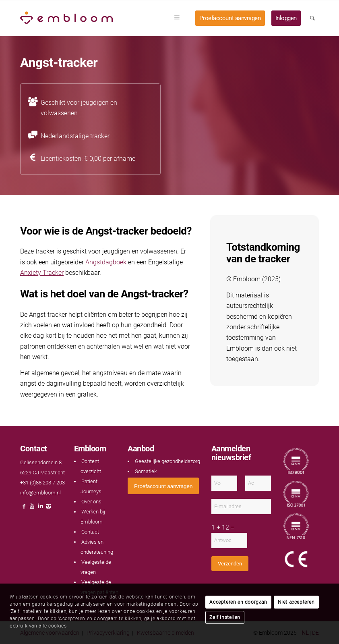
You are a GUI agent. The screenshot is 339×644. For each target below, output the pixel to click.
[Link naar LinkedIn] (40, 508)
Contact (90, 532)
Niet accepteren (296, 602)
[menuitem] (180, 18)
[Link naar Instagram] (48, 508)
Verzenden (230, 564)
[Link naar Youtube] (32, 508)
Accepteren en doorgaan (238, 602)
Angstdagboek (106, 262)
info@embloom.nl (40, 493)
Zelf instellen (225, 617)
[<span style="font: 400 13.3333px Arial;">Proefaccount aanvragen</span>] (163, 486)
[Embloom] (66, 18)
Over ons (91, 502)
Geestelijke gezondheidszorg (167, 461)
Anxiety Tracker (42, 273)
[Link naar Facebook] (24, 508)
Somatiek (146, 471)
